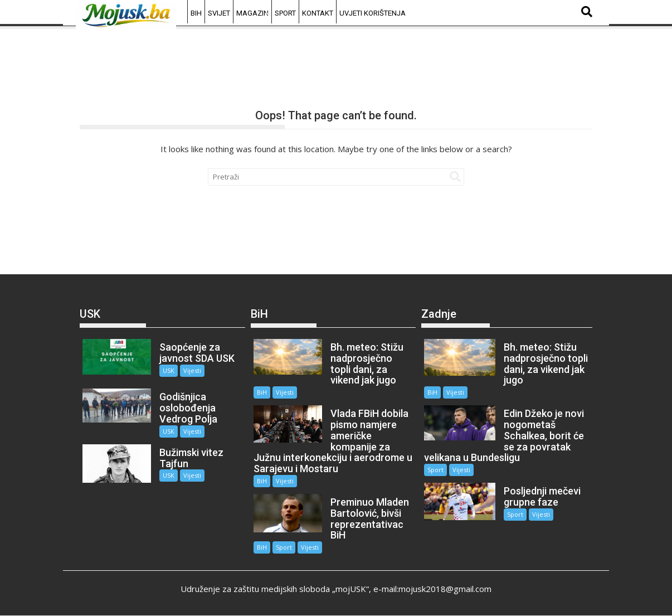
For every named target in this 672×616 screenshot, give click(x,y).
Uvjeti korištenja (372, 13)
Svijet (219, 13)
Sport (285, 13)
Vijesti (192, 370)
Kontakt (318, 13)
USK (169, 370)
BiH (196, 13)
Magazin (252, 13)
